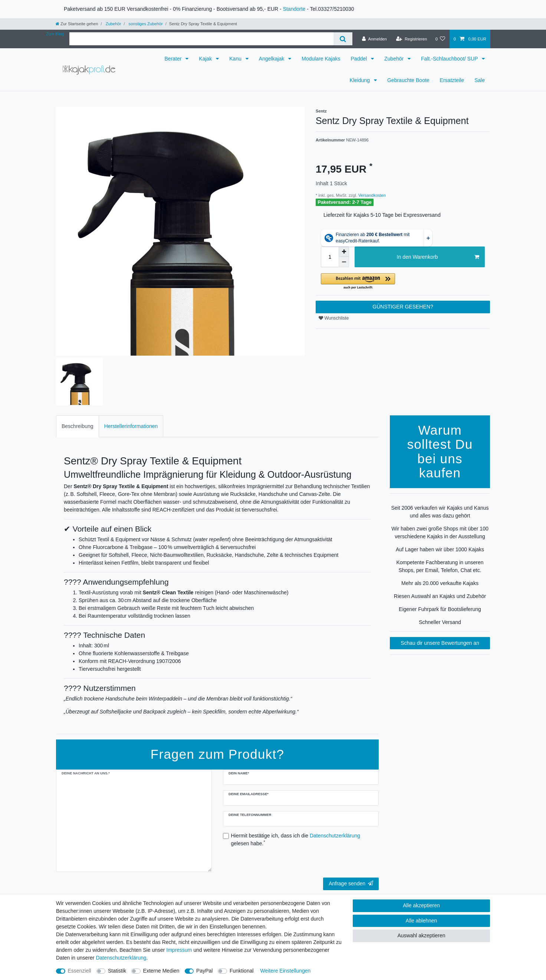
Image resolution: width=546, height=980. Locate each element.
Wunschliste (334, 318)
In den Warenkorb (438, 257)
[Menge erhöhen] (344, 252)
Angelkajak (272, 59)
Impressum (179, 950)
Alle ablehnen (422, 921)
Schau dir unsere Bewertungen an (440, 643)
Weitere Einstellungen (285, 971)
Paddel (360, 59)
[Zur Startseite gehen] (77, 24)
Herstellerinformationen (131, 426)
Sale (480, 80)
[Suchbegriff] (201, 39)
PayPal (204, 971)
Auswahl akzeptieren (421, 935)
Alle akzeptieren (421, 905)
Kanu (236, 59)
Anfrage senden (351, 883)
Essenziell (80, 971)
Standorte (294, 9)
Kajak (206, 59)
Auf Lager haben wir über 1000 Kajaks (440, 549)
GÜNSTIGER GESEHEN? (403, 307)
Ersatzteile (452, 80)
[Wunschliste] (440, 39)
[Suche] (343, 39)
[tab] (78, 426)
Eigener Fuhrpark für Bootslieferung (440, 609)
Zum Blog (55, 34)
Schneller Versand (440, 622)
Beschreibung (78, 426)
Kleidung (361, 80)
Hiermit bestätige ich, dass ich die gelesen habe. (296, 839)
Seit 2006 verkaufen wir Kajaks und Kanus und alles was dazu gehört (440, 512)
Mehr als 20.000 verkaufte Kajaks (440, 583)
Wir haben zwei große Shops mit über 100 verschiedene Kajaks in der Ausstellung (440, 533)
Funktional (242, 971)
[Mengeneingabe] (330, 257)
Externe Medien (161, 971)
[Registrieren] (412, 39)
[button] (403, 282)
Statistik (117, 971)
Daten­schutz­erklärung (121, 958)
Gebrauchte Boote (408, 80)
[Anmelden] (374, 39)
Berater (174, 59)
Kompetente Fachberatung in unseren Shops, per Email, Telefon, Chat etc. (440, 566)
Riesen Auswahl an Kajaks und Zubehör (440, 596)
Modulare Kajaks (321, 59)
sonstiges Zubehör (145, 24)
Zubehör (113, 24)
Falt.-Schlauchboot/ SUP (450, 59)
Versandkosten (371, 195)
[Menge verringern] (344, 262)
